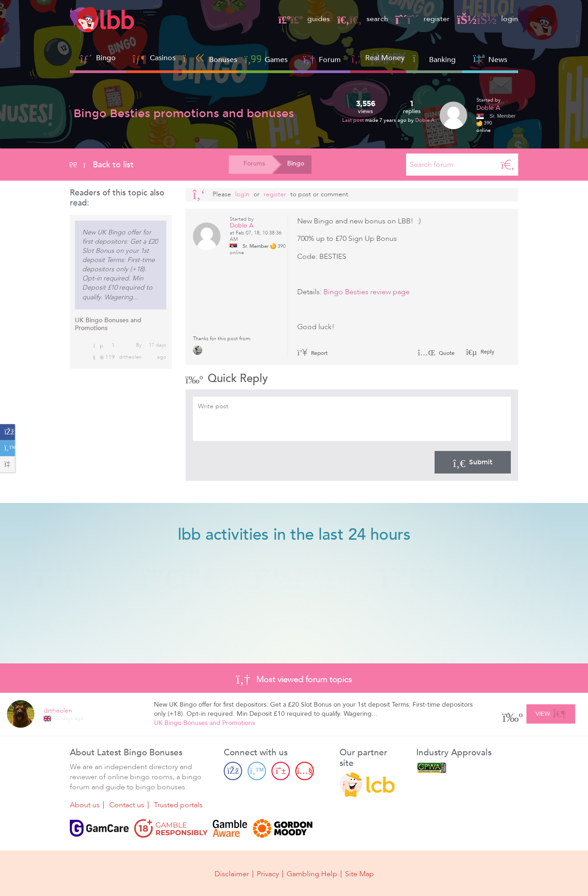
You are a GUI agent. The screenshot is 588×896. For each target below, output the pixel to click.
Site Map (359, 874)
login (488, 19)
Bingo (106, 58)
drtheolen (130, 357)
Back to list (102, 165)
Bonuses (210, 59)
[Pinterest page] (281, 771)
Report (312, 353)
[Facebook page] (233, 771)
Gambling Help (312, 874)
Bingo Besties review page (367, 292)
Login (242, 194)
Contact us (127, 805)
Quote (436, 353)
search (362, 19)
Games (266, 59)
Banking (434, 59)
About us (85, 805)
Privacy (268, 874)
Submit (473, 462)
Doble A (425, 120)
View (551, 713)
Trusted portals (178, 805)
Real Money (385, 58)
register (423, 19)
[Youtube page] (305, 771)
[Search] (508, 165)
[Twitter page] (257, 771)
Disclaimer (232, 874)
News (490, 59)
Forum (322, 59)
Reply (487, 352)
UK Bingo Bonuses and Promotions (108, 324)
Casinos (163, 58)
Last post (354, 120)
